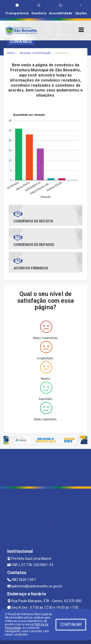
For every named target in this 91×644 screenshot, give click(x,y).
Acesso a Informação (36, 53)
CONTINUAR (71, 625)
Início (11, 53)
